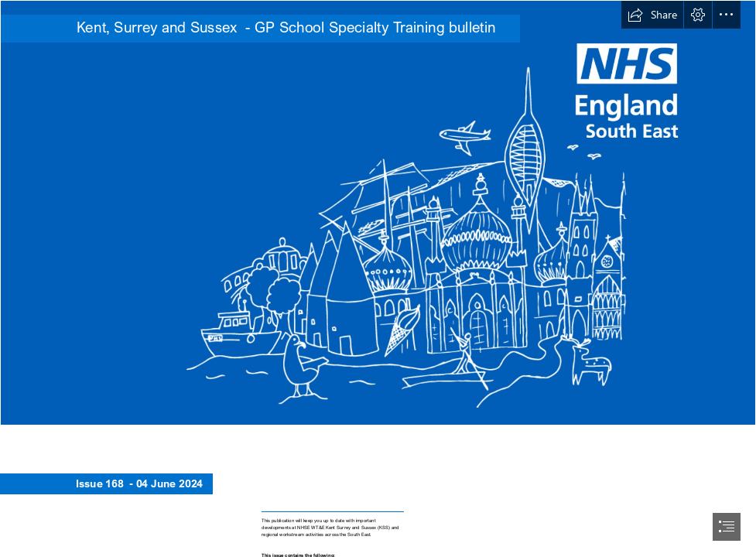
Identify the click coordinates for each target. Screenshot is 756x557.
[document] (378, 278)
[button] (652, 15)
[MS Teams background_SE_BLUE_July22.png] (378, 213)
